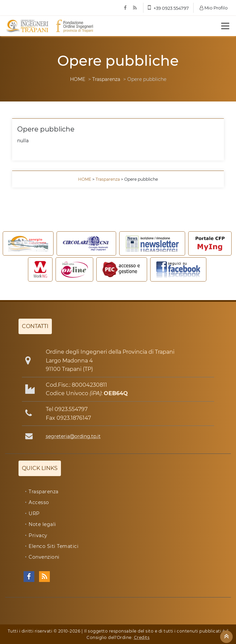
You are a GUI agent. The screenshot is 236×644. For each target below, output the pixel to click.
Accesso (39, 502)
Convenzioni (44, 557)
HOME (78, 79)
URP (34, 514)
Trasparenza (106, 79)
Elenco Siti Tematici (54, 546)
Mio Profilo (214, 8)
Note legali (42, 524)
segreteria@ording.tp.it (73, 436)
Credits (142, 637)
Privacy (38, 535)
